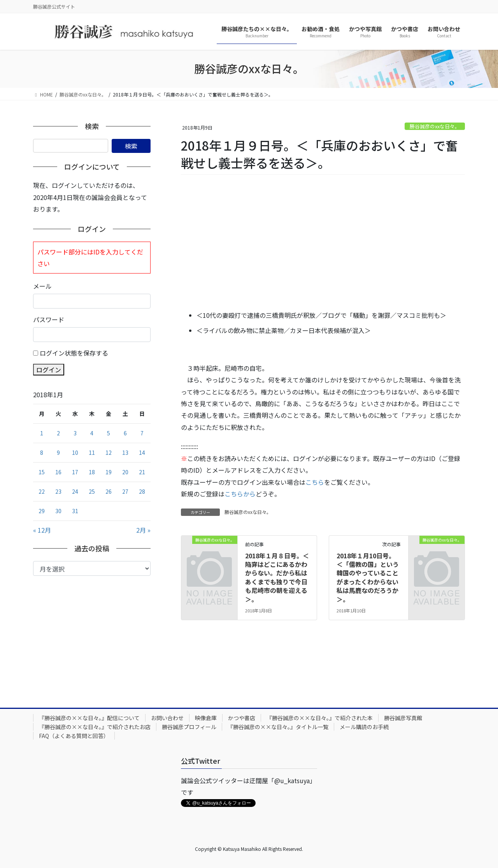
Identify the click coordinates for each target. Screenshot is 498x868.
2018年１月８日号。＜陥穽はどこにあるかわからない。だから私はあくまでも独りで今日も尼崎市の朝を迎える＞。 (277, 577)
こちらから (240, 494)
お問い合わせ (167, 718)
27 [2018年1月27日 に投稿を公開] (125, 491)
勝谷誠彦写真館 (403, 718)
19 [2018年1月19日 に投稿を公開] (109, 472)
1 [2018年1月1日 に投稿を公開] (42, 433)
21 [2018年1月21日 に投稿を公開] (142, 472)
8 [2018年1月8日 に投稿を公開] (42, 452)
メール (42, 286)
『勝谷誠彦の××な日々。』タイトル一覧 (278, 727)
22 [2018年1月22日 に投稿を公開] (42, 491)
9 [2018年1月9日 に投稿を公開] (58, 452)
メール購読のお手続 (364, 727)
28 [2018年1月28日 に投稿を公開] (142, 491)
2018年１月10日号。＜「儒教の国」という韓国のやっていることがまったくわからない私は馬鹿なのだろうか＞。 (368, 577)
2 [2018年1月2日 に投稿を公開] (58, 433)
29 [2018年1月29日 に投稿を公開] (42, 511)
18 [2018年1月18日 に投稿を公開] (92, 472)
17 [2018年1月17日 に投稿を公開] (75, 472)
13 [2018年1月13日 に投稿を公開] (125, 452)
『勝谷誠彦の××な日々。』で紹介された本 (320, 718)
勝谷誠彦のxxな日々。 (435, 126)
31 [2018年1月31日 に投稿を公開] (75, 511)
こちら (315, 482)
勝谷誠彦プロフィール (189, 727)
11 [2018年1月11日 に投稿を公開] (92, 452)
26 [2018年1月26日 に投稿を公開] (109, 491)
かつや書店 (242, 718)
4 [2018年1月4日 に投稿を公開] (92, 433)
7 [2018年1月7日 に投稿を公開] (142, 433)
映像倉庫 (206, 718)
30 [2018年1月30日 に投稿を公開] (58, 511)
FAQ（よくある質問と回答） (74, 736)
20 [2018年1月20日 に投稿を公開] (125, 472)
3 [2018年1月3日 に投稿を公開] (75, 433)
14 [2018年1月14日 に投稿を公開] (142, 452)
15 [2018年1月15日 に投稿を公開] (42, 472)
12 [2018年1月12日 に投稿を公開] (109, 452)
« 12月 (42, 530)
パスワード (49, 319)
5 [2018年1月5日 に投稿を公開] (109, 433)
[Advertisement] (323, 243)
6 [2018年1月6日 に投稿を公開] (125, 433)
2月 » (143, 530)
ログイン (49, 370)
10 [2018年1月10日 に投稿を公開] (75, 452)
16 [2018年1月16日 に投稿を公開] (58, 472)
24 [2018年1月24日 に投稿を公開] (75, 491)
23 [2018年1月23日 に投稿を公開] (58, 491)
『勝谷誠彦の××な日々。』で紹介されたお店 (95, 727)
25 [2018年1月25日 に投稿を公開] (92, 491)
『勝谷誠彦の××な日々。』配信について (89, 718)
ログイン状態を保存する (74, 353)
